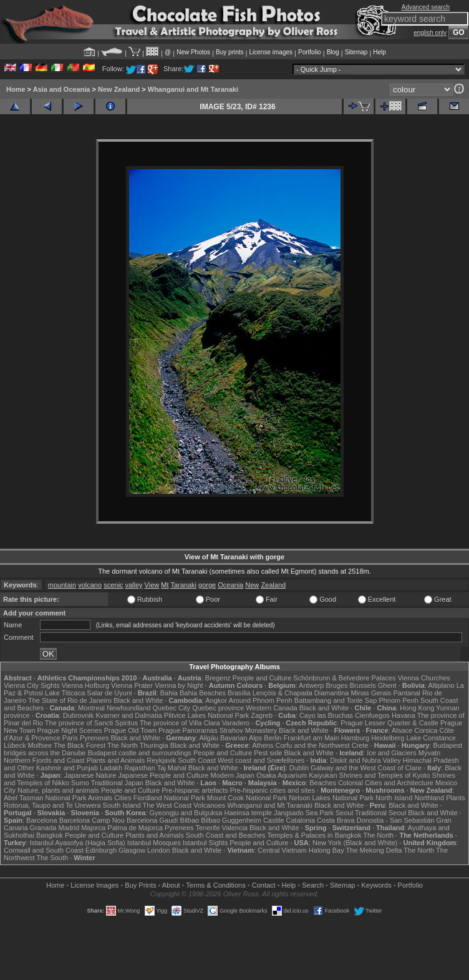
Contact (264, 885)
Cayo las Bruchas (326, 715)
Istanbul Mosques (154, 843)
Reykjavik (161, 760)
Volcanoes (209, 805)
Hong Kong (417, 708)
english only (430, 33)
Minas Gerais (371, 693)
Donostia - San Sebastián (396, 820)
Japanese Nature (90, 775)
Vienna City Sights (32, 685)
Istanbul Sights (205, 843)
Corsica (426, 730)
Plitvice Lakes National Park (206, 715)
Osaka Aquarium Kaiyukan (297, 775)
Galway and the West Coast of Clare (366, 768)
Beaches (323, 783)
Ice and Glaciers (391, 753)
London (159, 850)
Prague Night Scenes (70, 730)
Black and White (138, 700)
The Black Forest (80, 745)
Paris (70, 738)
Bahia (169, 693)
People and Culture (262, 678)
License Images (94, 885)
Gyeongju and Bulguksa (186, 813)
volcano (90, 585)
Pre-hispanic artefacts (195, 790)
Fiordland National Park (169, 798)
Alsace (402, 730)
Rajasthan (140, 768)
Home (16, 89)
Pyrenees (94, 738)
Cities (123, 798)
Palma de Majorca (135, 828)
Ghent (387, 685)
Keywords (376, 885)
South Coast (197, 760)
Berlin (273, 738)
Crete (360, 745)
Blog (333, 52)
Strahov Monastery (248, 730)
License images (271, 52)
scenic (113, 585)
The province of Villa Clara (180, 723)
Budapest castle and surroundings (140, 753)
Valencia (235, 828)
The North (123, 745)
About (171, 885)
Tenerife (207, 828)
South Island (122, 805)
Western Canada (271, 708)
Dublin (299, 768)
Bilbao (190, 820)
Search (313, 885)
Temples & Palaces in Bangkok (314, 835)
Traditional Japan (117, 783)
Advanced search (426, 7)
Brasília (239, 693)
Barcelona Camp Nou (92, 820)
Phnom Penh (399, 700)
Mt (165, 585)
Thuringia (154, 745)
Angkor (216, 700)
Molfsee (40, 745)
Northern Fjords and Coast (44, 760)
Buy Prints (140, 885)
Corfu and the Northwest (312, 745)
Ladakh (111, 768)
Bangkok (50, 835)
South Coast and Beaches (226, 835)
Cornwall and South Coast (44, 850)
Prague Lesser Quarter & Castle (389, 723)
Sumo (80, 783)
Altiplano (441, 685)
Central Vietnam (282, 850)
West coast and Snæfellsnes (261, 760)
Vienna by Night (179, 685)
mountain (62, 585)
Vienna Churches (424, 678)
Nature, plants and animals (58, 790)
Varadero (236, 723)
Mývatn (429, 753)
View (152, 585)
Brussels (362, 685)
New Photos (193, 52)
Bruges (337, 685)
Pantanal (406, 693)
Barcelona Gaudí (152, 820)
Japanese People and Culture (163, 775)
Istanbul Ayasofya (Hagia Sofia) (77, 843)
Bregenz (218, 678)
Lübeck (15, 745)
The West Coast (167, 805)
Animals (100, 798)
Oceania (230, 585)
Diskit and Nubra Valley (365, 760)
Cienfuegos (372, 715)
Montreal (91, 708)
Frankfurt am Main (312, 738)
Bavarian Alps (241, 738)
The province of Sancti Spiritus (91, 723)
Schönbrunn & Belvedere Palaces (345, 678)
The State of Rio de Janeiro (70, 700)
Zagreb (262, 715)
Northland (429, 798)
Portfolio (310, 52)
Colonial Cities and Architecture (386, 783)
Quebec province (218, 708)
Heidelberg (388, 738)
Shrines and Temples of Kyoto (385, 775)
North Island (394, 798)
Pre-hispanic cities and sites (273, 790)
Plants (456, 798)
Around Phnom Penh (261, 700)
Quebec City (172, 708)
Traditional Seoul (380, 813)
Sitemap (356, 52)
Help (380, 52)
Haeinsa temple (248, 813)
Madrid (69, 828)
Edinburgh (101, 850)
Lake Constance (431, 738)
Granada (43, 828)
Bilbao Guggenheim (231, 820)
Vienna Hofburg (85, 685)
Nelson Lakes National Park (331, 798)
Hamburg (355, 738)
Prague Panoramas (188, 730)
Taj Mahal (172, 768)
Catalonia (301, 820)
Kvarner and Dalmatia (128, 715)
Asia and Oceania (62, 89)
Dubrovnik (79, 715)
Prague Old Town (130, 730)
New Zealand (119, 89)
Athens (263, 745)
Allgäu (209, 738)
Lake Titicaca (65, 693)
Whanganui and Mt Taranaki (193, 89)
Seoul (344, 813)
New (252, 585)
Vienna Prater (132, 685)
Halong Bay (326, 850)
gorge (207, 585)
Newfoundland (128, 708)
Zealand (273, 585)
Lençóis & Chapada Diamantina (301, 693)
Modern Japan (232, 775)
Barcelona (42, 820)
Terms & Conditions (215, 885)
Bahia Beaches (203, 693)
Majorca (93, 828)
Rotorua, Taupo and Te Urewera (52, 805)
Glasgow (132, 850)
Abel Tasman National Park (45, 798)
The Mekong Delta (374, 850)
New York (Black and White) (355, 843)
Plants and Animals (116, 760)
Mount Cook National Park (247, 798)
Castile (274, 820)
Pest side (268, 753)
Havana (404, 715)
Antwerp (311, 685)
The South (52, 858)
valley (133, 585)
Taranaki (183, 585)
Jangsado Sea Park (304, 813)
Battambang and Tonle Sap (336, 700)
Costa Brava (336, 820)
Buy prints (230, 52)
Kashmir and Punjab (67, 768)
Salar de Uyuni (109, 693)
